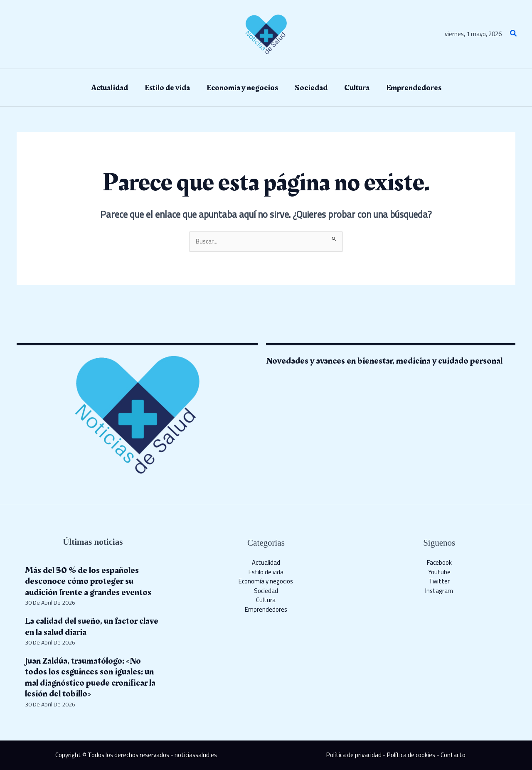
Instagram (439, 591)
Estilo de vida (266, 572)
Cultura (266, 600)
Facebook (439, 562)
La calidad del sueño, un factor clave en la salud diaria (92, 626)
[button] (514, 34)
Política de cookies (411, 755)
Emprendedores (266, 609)
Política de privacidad (354, 755)
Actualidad (266, 562)
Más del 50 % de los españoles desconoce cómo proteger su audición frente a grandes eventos (88, 581)
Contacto (453, 755)
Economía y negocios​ (266, 581)
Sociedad (266, 591)
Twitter (439, 581)
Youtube (439, 572)
